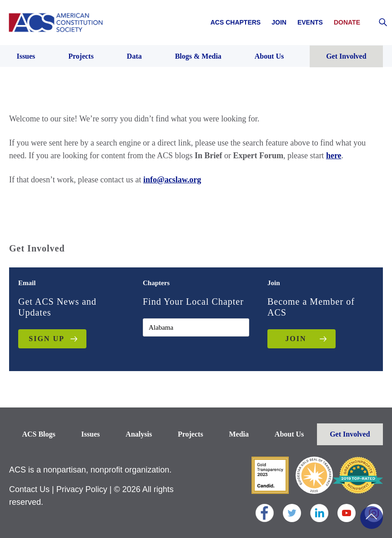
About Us (289, 434)
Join (279, 22)
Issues (91, 434)
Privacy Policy (82, 489)
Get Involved (350, 434)
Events (310, 22)
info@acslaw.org (172, 180)
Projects (191, 434)
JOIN (296, 339)
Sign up (46, 339)
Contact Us (29, 489)
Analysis (139, 434)
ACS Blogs (38, 434)
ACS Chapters (236, 22)
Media (239, 434)
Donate (347, 22)
